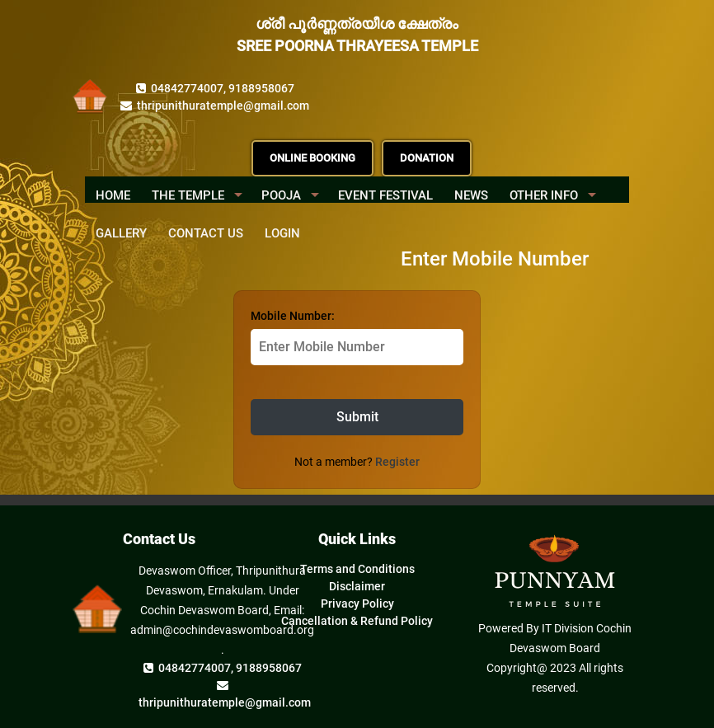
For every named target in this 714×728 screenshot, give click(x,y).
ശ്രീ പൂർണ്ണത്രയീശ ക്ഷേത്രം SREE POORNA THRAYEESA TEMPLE (357, 35)
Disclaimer (357, 586)
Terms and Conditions (357, 569)
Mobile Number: (293, 316)
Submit (357, 417)
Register (397, 462)
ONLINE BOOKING (312, 158)
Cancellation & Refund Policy (357, 621)
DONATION (427, 158)
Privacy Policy (357, 604)
